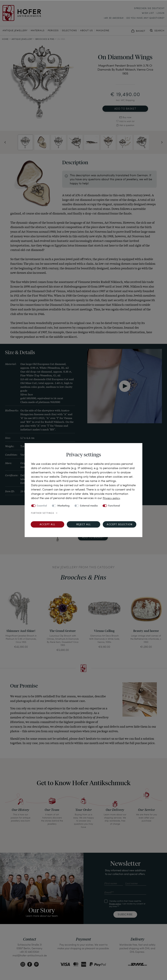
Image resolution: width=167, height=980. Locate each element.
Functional (114, 506)
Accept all (47, 525)
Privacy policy (112, 498)
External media (89, 506)
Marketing (63, 506)
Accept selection (120, 525)
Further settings (43, 513)
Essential (42, 506)
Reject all (84, 525)
